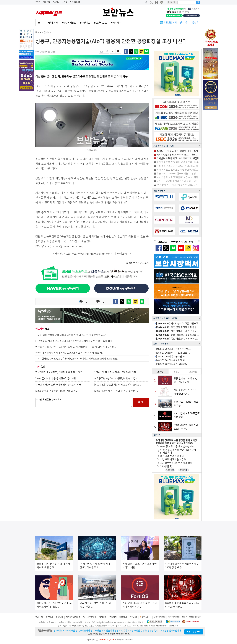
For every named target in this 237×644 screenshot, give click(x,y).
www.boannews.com (91, 254)
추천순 (177, 372)
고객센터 (113, 617)
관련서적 (133, 617)
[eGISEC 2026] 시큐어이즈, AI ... (172, 360)
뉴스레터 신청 (75, 2)
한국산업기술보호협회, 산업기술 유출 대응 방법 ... (60, 372)
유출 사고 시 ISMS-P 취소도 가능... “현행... (177, 173)
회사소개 (39, 617)
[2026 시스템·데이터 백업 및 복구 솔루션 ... (116, 391)
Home (38, 32)
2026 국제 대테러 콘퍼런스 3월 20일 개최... (116, 372)
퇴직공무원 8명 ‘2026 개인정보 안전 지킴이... (117, 378)
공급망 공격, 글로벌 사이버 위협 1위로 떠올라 (58, 385)
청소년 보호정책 (90, 617)
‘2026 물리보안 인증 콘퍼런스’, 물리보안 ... (57, 378)
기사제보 (56, 2)
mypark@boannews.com (66, 246)
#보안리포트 (101, 23)
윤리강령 (103, 617)
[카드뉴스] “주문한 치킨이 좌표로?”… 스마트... (118, 385)
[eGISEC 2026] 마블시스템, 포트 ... (173, 353)
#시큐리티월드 (69, 23)
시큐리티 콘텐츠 (191, 22)
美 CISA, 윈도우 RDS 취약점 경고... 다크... (177, 155)
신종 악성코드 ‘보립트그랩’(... (178, 335)
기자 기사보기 (137, 263)
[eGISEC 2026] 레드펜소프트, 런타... (174, 349)
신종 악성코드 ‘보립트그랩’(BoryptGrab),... (178, 170)
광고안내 (49, 617)
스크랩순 (193, 372)
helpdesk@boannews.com (167, 626)
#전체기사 (53, 23)
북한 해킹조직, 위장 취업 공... (178, 339)
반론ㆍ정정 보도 (194, 632)
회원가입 (47, 2)
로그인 (38, 2)
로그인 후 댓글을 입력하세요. (84, 402)
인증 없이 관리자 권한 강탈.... (178, 327)
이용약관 (59, 617)
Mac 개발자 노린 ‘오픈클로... (177, 331)
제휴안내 (123, 617)
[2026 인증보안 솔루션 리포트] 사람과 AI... (57, 391)
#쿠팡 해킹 (116, 23)
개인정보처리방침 (73, 617)
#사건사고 (85, 23)
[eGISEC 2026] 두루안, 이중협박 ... (173, 364)
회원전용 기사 (170, 22)
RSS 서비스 (146, 617)
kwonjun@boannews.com (116, 634)
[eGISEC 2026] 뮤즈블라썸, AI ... (172, 356)
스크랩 (65, 2)
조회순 (160, 372)
